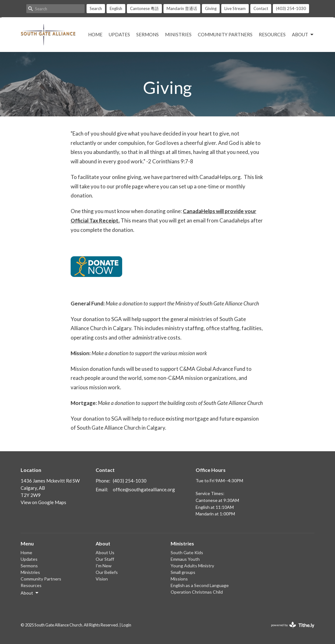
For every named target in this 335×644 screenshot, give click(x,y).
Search (96, 8)
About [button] (30, 593)
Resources (272, 34)
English (116, 8)
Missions (179, 579)
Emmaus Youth (185, 559)
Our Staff (105, 559)
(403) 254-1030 (291, 8)
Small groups (183, 572)
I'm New (104, 566)
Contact (261, 8)
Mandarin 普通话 (182, 8)
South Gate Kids (187, 552)
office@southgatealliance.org (144, 489)
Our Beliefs (107, 572)
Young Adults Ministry (192, 566)
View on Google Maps (43, 502)
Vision (102, 579)
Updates (119, 34)
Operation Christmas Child (197, 592)
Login (126, 625)
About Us (105, 552)
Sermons (147, 34)
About (303, 35)
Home (95, 34)
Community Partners (225, 34)
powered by (293, 625)
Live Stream (235, 8)
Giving (211, 8)
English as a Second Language (200, 585)
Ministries (178, 34)
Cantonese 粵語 (144, 8)
